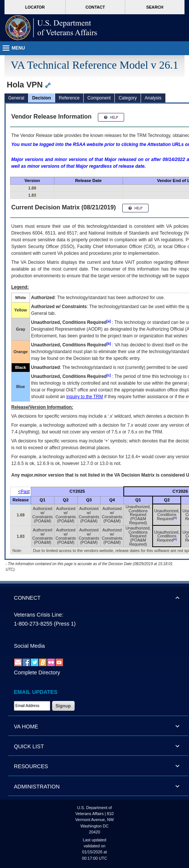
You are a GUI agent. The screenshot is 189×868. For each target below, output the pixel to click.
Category (128, 98)
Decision (42, 98)
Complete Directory (37, 672)
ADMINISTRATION (37, 787)
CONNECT (27, 598)
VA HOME (26, 727)
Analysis (153, 98)
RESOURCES (31, 766)
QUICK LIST (29, 746)
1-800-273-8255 (33, 624)
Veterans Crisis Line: (39, 615)
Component (99, 98)
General (16, 98)
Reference (69, 98)
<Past (24, 492)
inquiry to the (85, 397)
